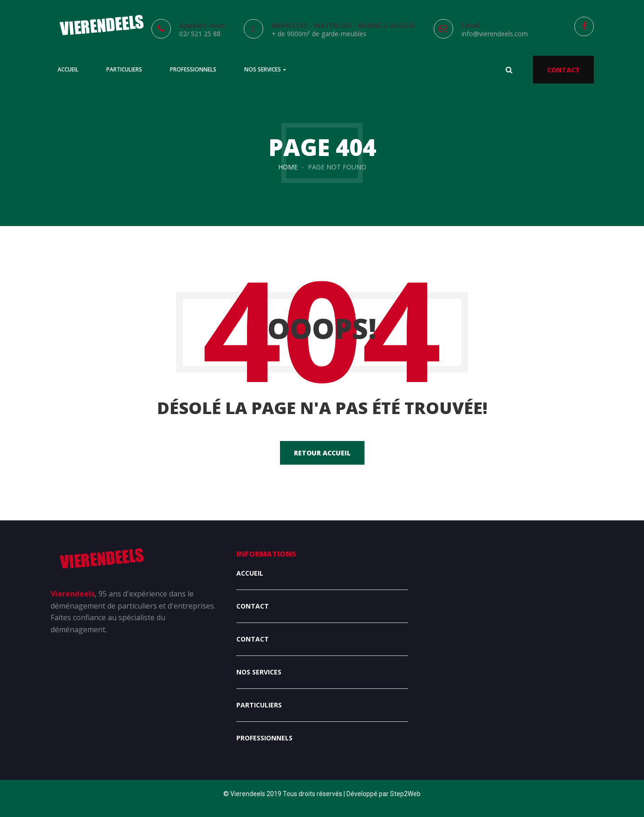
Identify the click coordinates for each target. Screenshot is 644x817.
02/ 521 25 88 (200, 34)
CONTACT (563, 70)
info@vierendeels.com (495, 34)
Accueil (250, 573)
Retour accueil (322, 453)
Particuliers (259, 705)
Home (288, 167)
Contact (253, 606)
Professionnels (264, 738)
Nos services (259, 672)
